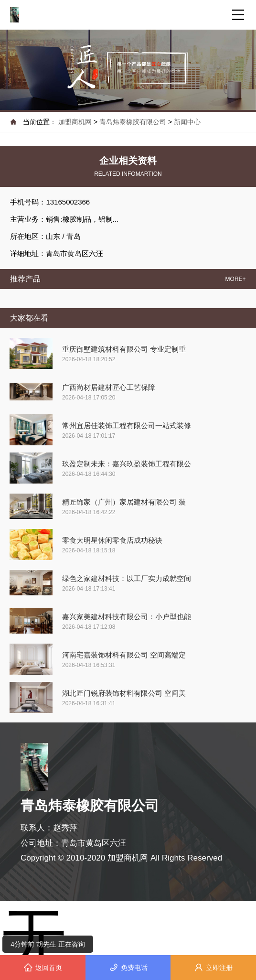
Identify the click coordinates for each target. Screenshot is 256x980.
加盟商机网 (76, 122)
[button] (124, 87)
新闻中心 (187, 122)
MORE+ (236, 279)
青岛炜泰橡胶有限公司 (133, 122)
